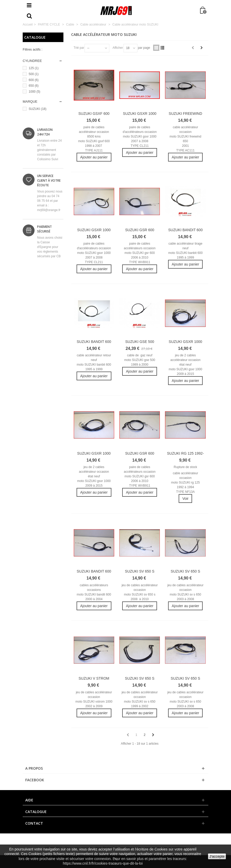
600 (34, 80)
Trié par (79, 48)
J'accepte (217, 856)
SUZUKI (38, 109)
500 (34, 74)
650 (34, 86)
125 (34, 68)
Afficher (118, 48)
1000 (34, 92)
